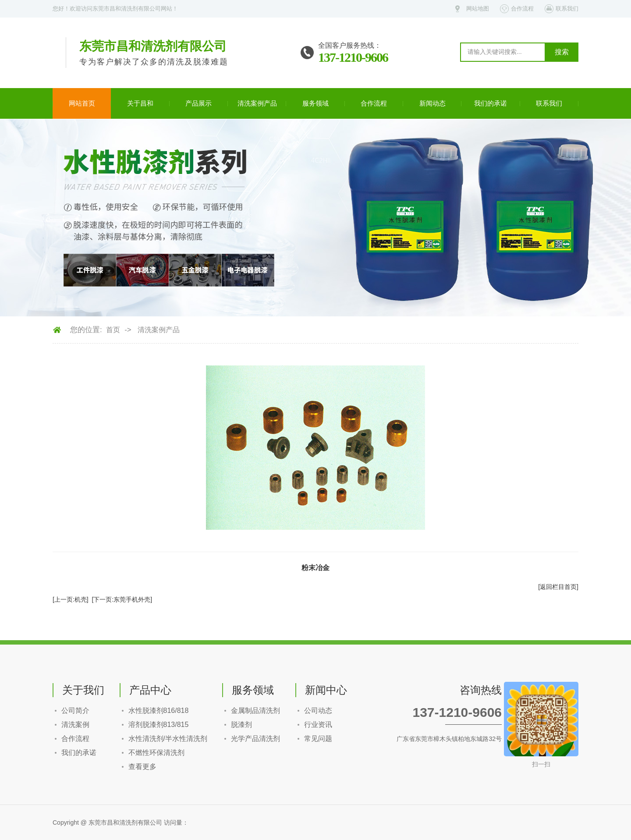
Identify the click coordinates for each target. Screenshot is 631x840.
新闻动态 (432, 103)
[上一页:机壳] (71, 599)
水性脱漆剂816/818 (159, 711)
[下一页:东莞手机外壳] (122, 599)
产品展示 (199, 103)
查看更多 (142, 767)
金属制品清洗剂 (255, 711)
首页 (113, 330)
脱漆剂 (241, 725)
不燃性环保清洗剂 (156, 753)
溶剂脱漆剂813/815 (159, 725)
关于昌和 (140, 103)
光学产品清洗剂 (255, 739)
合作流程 (522, 9)
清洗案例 (75, 725)
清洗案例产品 (257, 103)
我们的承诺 (491, 103)
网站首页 (82, 103)
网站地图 (478, 9)
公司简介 (75, 711)
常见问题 (318, 739)
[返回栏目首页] (558, 587)
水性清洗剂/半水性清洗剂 (168, 739)
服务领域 (315, 103)
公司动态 (318, 711)
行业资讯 (318, 725)
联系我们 (567, 9)
